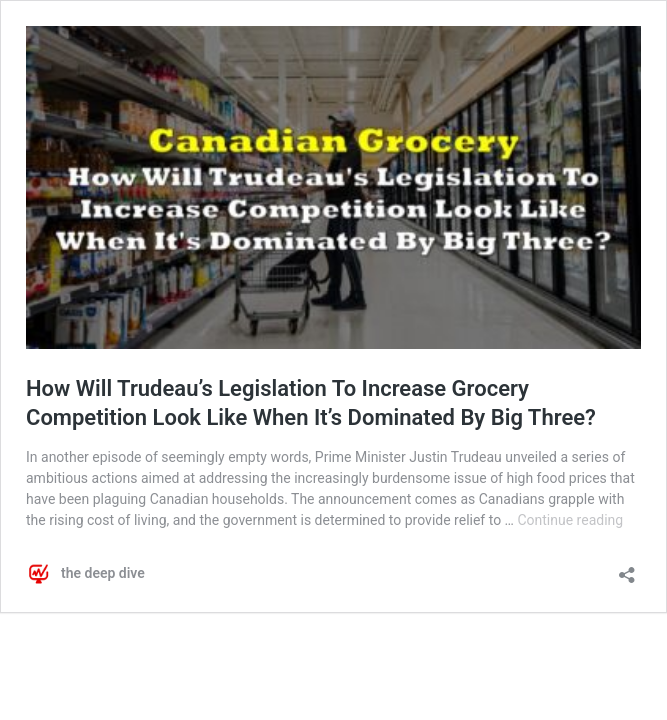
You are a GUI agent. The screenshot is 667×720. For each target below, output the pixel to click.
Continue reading (570, 520)
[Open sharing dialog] (627, 568)
